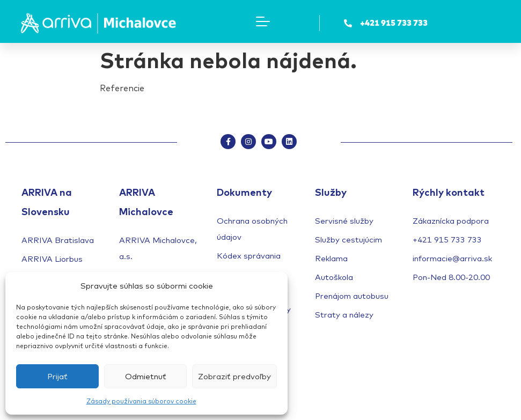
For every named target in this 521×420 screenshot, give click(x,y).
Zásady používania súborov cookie (141, 401)
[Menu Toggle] (263, 21)
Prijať (57, 376)
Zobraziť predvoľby (234, 376)
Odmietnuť (146, 376)
